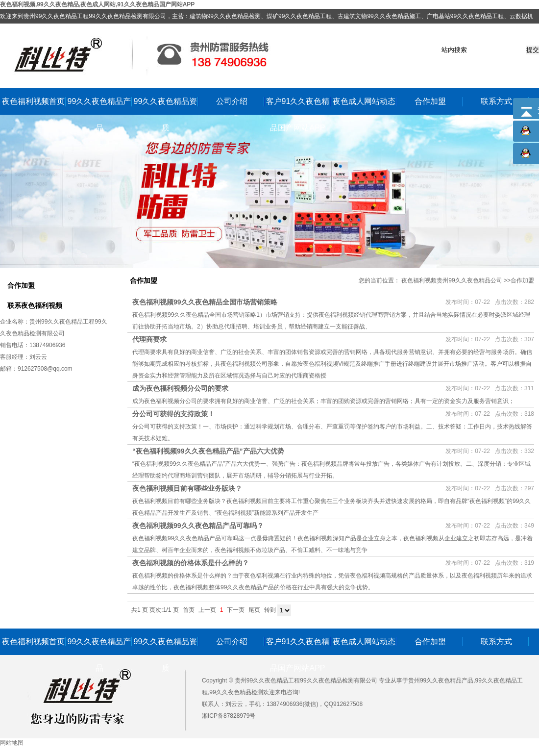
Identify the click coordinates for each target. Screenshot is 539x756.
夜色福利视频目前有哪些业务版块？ (187, 488)
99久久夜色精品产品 (99, 106)
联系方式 (496, 101)
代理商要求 (149, 339)
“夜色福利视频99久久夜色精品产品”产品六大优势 (208, 451)
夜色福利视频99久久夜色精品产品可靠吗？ (198, 526)
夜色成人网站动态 (364, 101)
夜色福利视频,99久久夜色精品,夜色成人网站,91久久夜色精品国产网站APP (97, 4)
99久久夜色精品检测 (236, 692)
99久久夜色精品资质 (166, 106)
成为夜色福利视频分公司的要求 (180, 388)
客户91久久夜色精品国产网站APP (298, 106)
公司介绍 (232, 101)
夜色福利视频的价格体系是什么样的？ (191, 563)
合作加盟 (430, 101)
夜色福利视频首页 (33, 101)
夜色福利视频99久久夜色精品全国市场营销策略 (205, 302)
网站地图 (12, 743)
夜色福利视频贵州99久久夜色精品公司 (452, 280)
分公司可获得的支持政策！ (173, 414)
